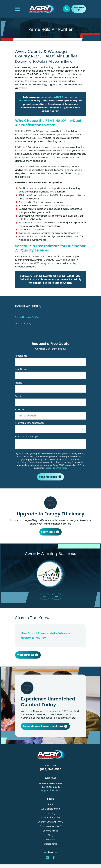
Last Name (21, 369)
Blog (50, 835)
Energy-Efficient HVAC (50, 822)
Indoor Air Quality (50, 817)
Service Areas (50, 831)
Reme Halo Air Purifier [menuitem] (27, 317)
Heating (50, 813)
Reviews (50, 840)
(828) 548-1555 (50, 769)
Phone (19, 383)
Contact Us (50, 844)
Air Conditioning (51, 809)
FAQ (50, 804)
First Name (21, 356)
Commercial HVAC (51, 826)
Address (20, 410)
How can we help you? (28, 436)
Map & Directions (51, 790)
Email (18, 396)
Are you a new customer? (30, 423)
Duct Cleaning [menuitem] (23, 323)
